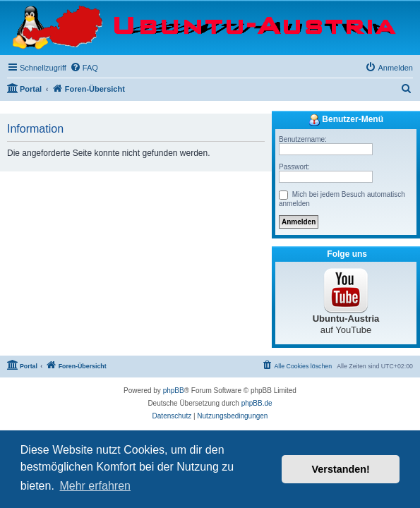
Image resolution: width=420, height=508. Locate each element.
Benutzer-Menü (346, 120)
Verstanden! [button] (341, 469)
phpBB (174, 391)
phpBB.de (257, 403)
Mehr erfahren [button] (95, 486)
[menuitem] (84, 68)
